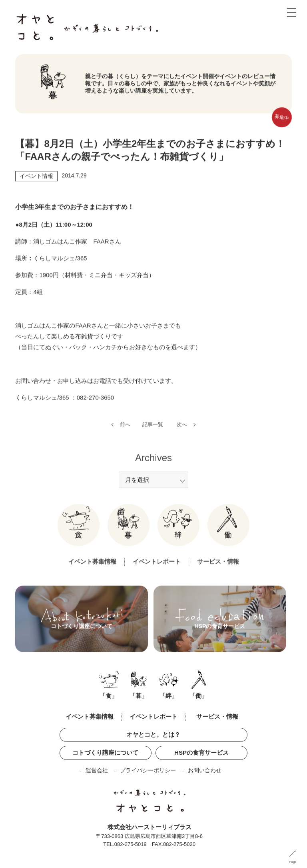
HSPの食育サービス (201, 752)
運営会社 (97, 770)
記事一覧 (153, 431)
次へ (182, 431)
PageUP (295, 862)
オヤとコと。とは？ (153, 734)
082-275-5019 (131, 844)
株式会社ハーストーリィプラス (150, 827)
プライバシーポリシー (148, 770)
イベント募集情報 (92, 568)
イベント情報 (36, 177)
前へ (125, 431)
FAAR (101, 243)
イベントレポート (157, 568)
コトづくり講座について (105, 752)
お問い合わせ (205, 770)
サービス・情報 (218, 568)
